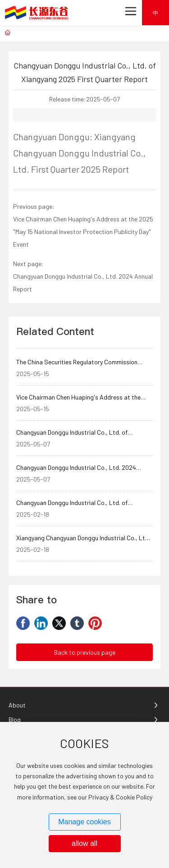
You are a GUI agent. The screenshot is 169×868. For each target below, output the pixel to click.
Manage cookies (84, 822)
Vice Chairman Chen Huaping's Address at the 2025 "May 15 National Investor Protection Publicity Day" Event (83, 232)
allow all (84, 843)
